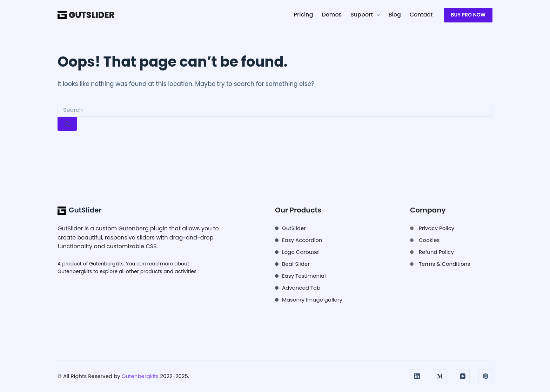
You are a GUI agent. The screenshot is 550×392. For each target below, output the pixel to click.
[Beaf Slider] (292, 264)
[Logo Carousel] (297, 252)
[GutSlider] (290, 228)
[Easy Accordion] (299, 240)
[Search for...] (275, 110)
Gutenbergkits (106, 264)
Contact (421, 15)
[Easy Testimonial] (300, 276)
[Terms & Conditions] (440, 264)
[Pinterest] (485, 376)
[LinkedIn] (417, 376)
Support (366, 15)
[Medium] (440, 376)
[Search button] (67, 124)
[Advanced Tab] (298, 288)
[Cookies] (425, 240)
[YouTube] (463, 376)
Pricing (304, 15)
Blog (394, 15)
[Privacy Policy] (432, 228)
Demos (332, 15)
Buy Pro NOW (468, 15)
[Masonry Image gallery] (309, 300)
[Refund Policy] (432, 252)
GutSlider (92, 15)
